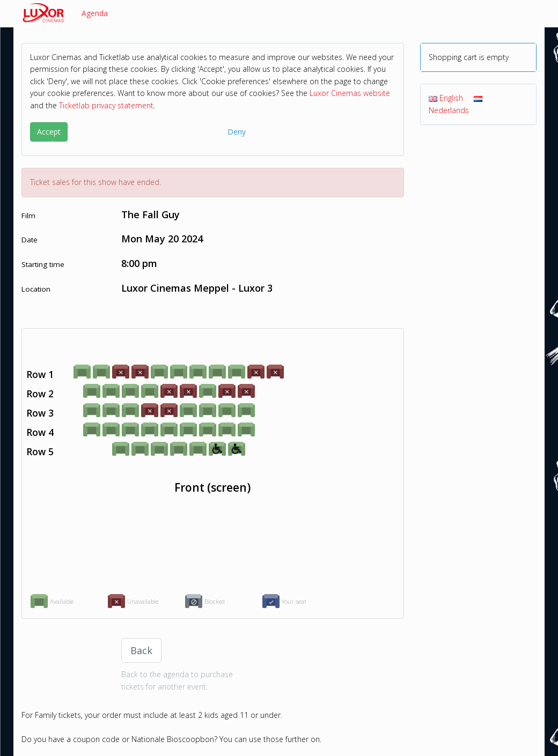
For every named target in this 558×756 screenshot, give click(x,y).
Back (141, 650)
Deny (237, 132)
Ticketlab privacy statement (106, 105)
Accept (49, 132)
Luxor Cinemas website (350, 93)
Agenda (95, 13)
